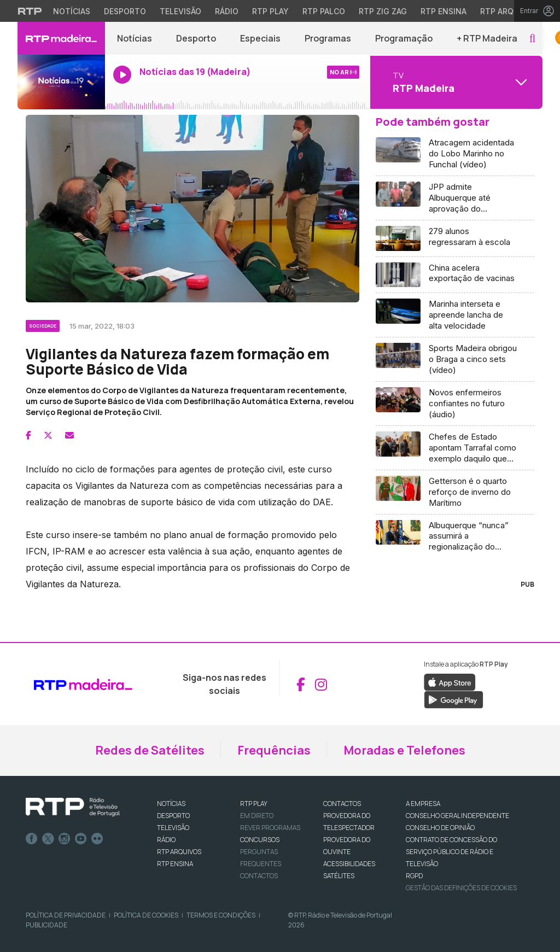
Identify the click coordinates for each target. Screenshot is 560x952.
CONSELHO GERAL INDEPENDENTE (457, 816)
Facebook (32, 839)
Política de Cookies (146, 915)
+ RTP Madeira (487, 38)
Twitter (48, 839)
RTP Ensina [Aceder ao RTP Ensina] (444, 11)
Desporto (196, 38)
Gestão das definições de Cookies (461, 888)
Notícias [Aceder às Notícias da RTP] (72, 11)
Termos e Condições (221, 915)
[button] (532, 39)
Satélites (339, 876)
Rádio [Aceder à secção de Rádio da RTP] (227, 11)
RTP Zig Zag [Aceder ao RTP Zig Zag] (383, 11)
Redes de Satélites (150, 750)
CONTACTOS (342, 804)
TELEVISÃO (173, 828)
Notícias (135, 38)
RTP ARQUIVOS (179, 852)
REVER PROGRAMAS (270, 828)
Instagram (65, 839)
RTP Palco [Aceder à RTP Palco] (324, 11)
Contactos (259, 876)
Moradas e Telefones (404, 750)
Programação (404, 38)
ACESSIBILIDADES (349, 864)
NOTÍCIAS (171, 804)
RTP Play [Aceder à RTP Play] (270, 11)
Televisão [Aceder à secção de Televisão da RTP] (180, 11)
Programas (328, 38)
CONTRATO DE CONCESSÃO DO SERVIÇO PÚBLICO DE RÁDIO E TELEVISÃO (451, 852)
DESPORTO (173, 816)
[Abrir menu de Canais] (455, 82)
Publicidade (46, 925)
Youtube (81, 839)
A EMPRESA (423, 804)
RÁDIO (166, 840)
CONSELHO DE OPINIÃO (440, 828)
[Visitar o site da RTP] (30, 11)
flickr (97, 839)
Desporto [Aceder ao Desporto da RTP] (125, 11)
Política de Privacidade (66, 915)
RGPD (414, 876)
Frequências (274, 750)
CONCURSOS (260, 840)
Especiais (260, 38)
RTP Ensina (175, 864)
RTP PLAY (254, 804)
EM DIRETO (257, 816)
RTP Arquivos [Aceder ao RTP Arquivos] (509, 11)
